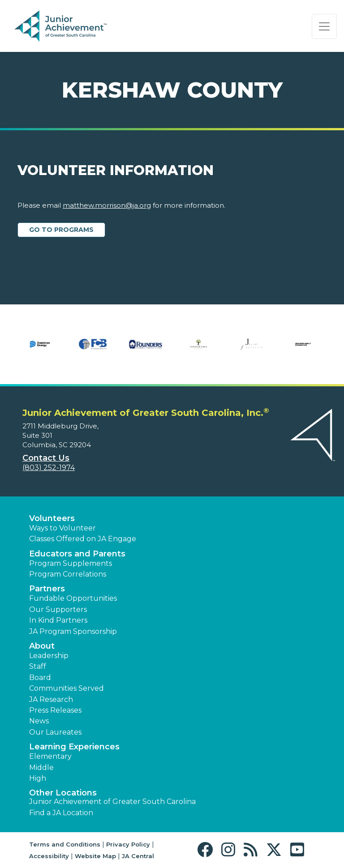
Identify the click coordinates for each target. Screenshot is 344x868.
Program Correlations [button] (68, 574)
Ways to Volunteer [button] (62, 528)
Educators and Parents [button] (77, 554)
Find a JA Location (61, 813)
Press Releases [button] (55, 710)
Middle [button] (41, 768)
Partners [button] (47, 589)
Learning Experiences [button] (74, 747)
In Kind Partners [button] (58, 620)
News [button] (39, 721)
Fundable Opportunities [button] (73, 598)
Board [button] (40, 678)
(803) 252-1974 (49, 468)
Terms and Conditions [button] (65, 844)
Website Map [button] (95, 856)
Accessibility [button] (49, 856)
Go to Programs (61, 230)
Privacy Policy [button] (128, 844)
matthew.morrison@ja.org (107, 205)
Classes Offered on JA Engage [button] (83, 539)
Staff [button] (38, 666)
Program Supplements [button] (71, 563)
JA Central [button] (138, 856)
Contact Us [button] (46, 458)
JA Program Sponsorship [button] (73, 631)
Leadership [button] (49, 656)
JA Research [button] (51, 699)
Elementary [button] (50, 756)
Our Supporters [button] (58, 609)
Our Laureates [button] (55, 732)
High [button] (38, 778)
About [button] (42, 646)
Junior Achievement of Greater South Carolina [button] (112, 802)
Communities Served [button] (67, 688)
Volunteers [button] (52, 518)
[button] (207, 850)
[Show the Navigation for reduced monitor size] (324, 26)
